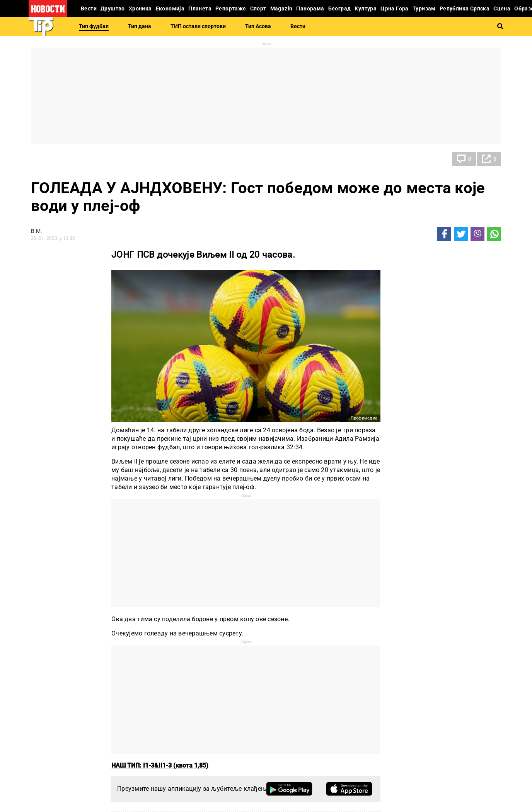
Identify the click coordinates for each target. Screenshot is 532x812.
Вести (298, 26)
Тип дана (140, 26)
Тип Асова (258, 26)
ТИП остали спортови (198, 26)
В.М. (37, 231)
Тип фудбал (94, 26)
